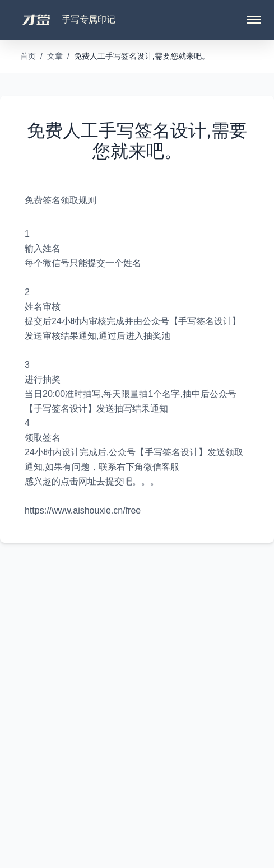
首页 (28, 56)
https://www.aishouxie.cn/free (83, 510)
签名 (52, 200)
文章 (55, 56)
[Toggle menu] (254, 20)
